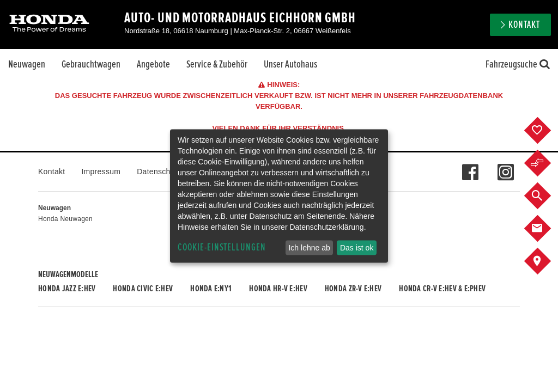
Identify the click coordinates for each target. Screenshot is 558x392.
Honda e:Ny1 (211, 289)
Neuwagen (27, 64)
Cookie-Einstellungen (222, 247)
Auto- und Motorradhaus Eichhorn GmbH (240, 18)
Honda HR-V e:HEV (278, 289)
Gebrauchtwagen (91, 64)
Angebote (153, 64)
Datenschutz (159, 171)
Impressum (101, 171)
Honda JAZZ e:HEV (67, 289)
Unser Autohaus (290, 64)
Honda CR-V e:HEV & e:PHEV (442, 289)
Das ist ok (357, 248)
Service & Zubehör (217, 64)
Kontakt (524, 25)
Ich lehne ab (309, 248)
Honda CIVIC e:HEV (143, 289)
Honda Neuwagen (65, 219)
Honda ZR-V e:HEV (353, 289)
